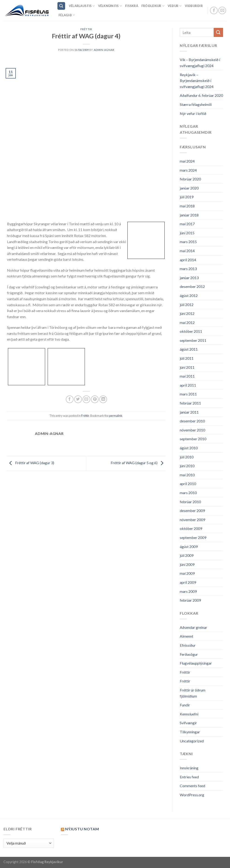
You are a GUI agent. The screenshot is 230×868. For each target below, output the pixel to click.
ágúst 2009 (189, 547)
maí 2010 (187, 475)
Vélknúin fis (110, 6)
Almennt (187, 636)
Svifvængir (188, 723)
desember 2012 (192, 286)
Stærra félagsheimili (196, 104)
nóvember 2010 (192, 430)
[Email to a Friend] (86, 399)
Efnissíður (188, 645)
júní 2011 (187, 367)
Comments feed (192, 786)
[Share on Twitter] (78, 399)
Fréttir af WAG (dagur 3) (31, 463)
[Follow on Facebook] (214, 11)
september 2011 (193, 340)
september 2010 (193, 439)
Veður (175, 6)
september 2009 (193, 537)
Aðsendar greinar (193, 627)
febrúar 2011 (190, 403)
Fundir (185, 705)
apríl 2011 (188, 385)
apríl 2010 (188, 484)
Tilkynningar (190, 732)
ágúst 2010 (189, 448)
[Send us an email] (222, 11)
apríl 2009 (188, 582)
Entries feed (189, 777)
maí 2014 (187, 251)
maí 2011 (187, 376)
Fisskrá (132, 6)
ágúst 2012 (189, 295)
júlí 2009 (187, 555)
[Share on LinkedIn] (103, 399)
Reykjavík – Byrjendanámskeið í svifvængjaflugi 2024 (197, 81)
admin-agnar (104, 50)
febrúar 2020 (190, 179)
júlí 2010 (187, 457)
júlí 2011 (187, 358)
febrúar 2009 (190, 600)
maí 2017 (187, 224)
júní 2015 (187, 233)
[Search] (61, 6)
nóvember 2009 (192, 520)
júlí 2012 (187, 305)
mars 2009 (188, 591)
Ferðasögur (189, 654)
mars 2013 (188, 269)
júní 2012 (187, 313)
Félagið (67, 15)
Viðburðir (194, 6)
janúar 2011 (189, 412)
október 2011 (191, 331)
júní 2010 (187, 466)
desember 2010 (192, 421)
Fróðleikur (153, 6)
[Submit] (218, 32)
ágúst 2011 (189, 349)
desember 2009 (192, 511)
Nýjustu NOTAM (82, 829)
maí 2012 (187, 322)
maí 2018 (187, 206)
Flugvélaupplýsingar (196, 663)
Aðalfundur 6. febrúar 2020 (201, 95)
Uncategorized (192, 741)
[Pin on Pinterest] (95, 399)
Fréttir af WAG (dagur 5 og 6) (138, 463)
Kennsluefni (189, 714)
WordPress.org (192, 795)
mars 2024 (188, 170)
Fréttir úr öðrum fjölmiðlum (193, 693)
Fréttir (86, 29)
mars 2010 (188, 493)
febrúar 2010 (190, 502)
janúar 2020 (189, 188)
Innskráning (189, 768)
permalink (116, 416)
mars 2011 (188, 394)
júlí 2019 (187, 197)
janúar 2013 (189, 278)
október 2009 (191, 528)
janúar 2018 (189, 215)
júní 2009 (187, 564)
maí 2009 (187, 573)
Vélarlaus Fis (82, 6)
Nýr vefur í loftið (193, 113)
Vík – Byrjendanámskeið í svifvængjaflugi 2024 (200, 63)
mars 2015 (188, 242)
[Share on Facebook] (70, 399)
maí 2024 (187, 161)
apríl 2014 (188, 260)
